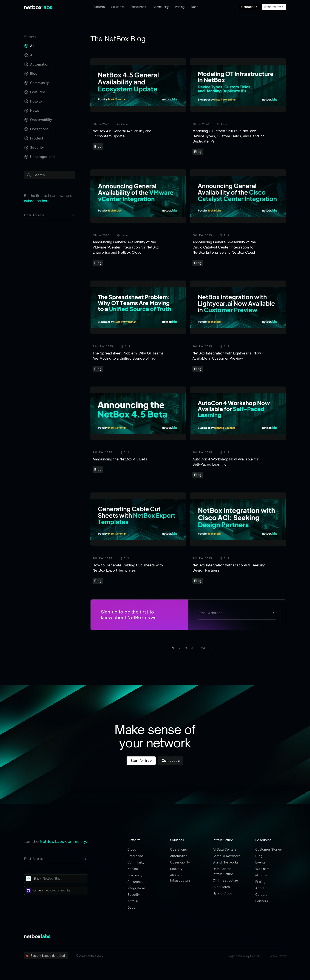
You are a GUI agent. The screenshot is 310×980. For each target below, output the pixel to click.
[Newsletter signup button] (73, 215)
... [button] (198, 648)
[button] (210, 648)
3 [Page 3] (186, 648)
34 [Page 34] (203, 648)
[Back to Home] (38, 7)
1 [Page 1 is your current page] (173, 648)
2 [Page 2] (180, 648)
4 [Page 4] (192, 648)
